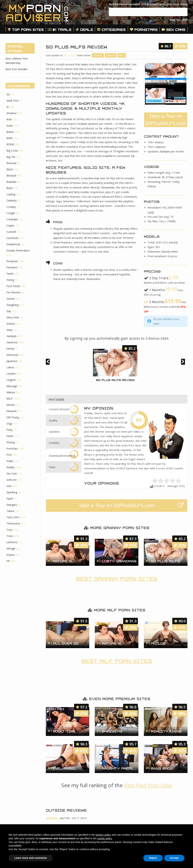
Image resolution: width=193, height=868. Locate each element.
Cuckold (11, 232)
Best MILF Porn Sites (117, 660)
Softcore (12, 480)
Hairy (9, 330)
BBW (9, 138)
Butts (10, 188)
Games (11, 299)
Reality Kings (166, 731)
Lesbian (11, 374)
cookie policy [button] (105, 838)
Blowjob (11, 176)
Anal (9, 119)
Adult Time (64, 731)
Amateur (12, 113)
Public (10, 461)
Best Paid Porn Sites (148, 785)
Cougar (11, 213)
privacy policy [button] (103, 835)
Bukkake (11, 182)
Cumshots (12, 238)
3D (8, 94)
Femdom (12, 267)
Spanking (12, 492)
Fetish (10, 274)
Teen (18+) (13, 517)
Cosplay (11, 207)
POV (9, 455)
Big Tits (11, 157)
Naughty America (119, 768)
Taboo (10, 511)
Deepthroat (13, 244)
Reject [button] (153, 858)
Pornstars (12, 449)
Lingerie (11, 380)
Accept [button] (174, 858)
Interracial (12, 355)
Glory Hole (13, 317)
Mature (111, 55)
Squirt (10, 498)
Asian (10, 126)
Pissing (11, 442)
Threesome (13, 523)
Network (12, 411)
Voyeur (11, 555)
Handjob (11, 336)
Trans (10, 536)
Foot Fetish (13, 286)
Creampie (12, 219)
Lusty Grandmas (119, 561)
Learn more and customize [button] (31, 858)
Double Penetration (18, 250)
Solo (9, 486)
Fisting (10, 280)
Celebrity (12, 201)
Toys (9, 530)
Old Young (13, 417)
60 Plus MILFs (165, 561)
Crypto (10, 225)
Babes (10, 132)
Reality (10, 467)
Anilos (158, 643)
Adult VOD (13, 101)
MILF (122, 55)
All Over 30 (66, 643)
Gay (9, 311)
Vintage (11, 548)
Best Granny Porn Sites (117, 578)
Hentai (10, 349)
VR (8, 561)
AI (8, 107)
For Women (13, 292)
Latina (10, 367)
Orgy (9, 424)
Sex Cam (12, 473)
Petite (10, 436)
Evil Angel (65, 768)
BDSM (10, 144)
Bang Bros (162, 768)
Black (10, 169)
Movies (11, 405)
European (12, 261)
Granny (98, 55)
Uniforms (12, 542)
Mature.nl (63, 561)
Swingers (12, 505)
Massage (12, 386)
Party (10, 430)
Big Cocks (12, 151)
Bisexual (11, 163)
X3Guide (52, 818)
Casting (11, 194)
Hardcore (12, 342)
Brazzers (112, 731)
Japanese (12, 361)
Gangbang (12, 305)
